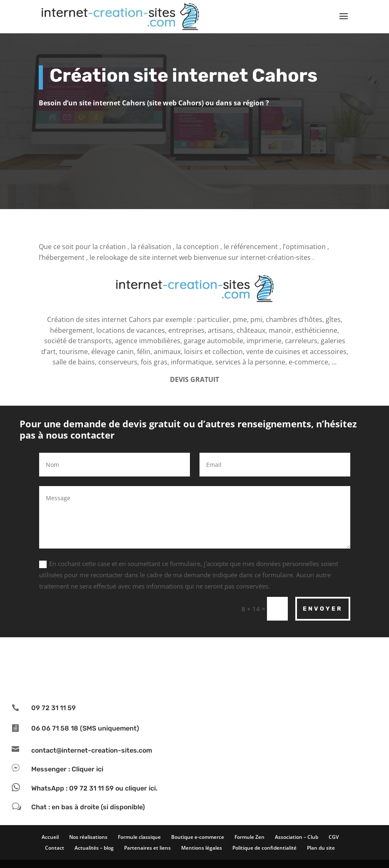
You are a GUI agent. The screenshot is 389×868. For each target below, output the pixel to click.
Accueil (50, 837)
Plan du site (321, 848)
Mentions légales (202, 848)
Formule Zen (249, 837)
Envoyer (323, 609)
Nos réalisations (88, 837)
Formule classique (139, 837)
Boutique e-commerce (198, 837)
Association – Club (297, 837)
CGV (334, 837)
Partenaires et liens (147, 848)
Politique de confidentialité (264, 848)
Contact (55, 848)
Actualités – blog (94, 848)
